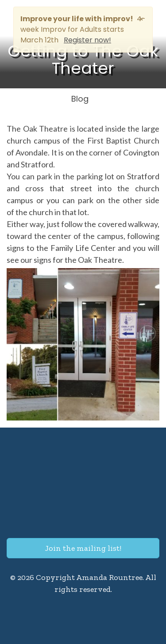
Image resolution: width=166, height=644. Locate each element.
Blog (80, 99)
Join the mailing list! (83, 548)
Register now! (87, 40)
